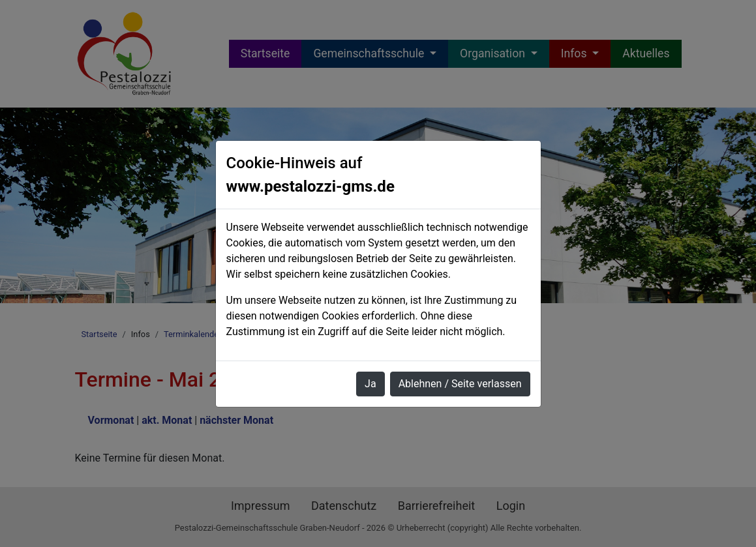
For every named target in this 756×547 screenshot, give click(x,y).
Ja (370, 384)
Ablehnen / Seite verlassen (460, 384)
